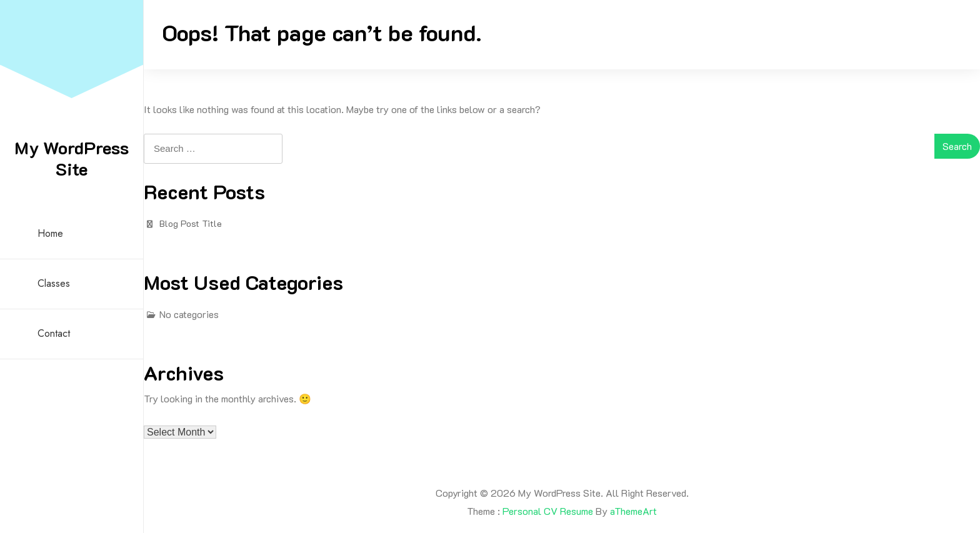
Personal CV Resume (548, 511)
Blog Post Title (191, 223)
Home (50, 233)
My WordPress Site (72, 158)
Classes (54, 283)
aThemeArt (633, 511)
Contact (54, 333)
